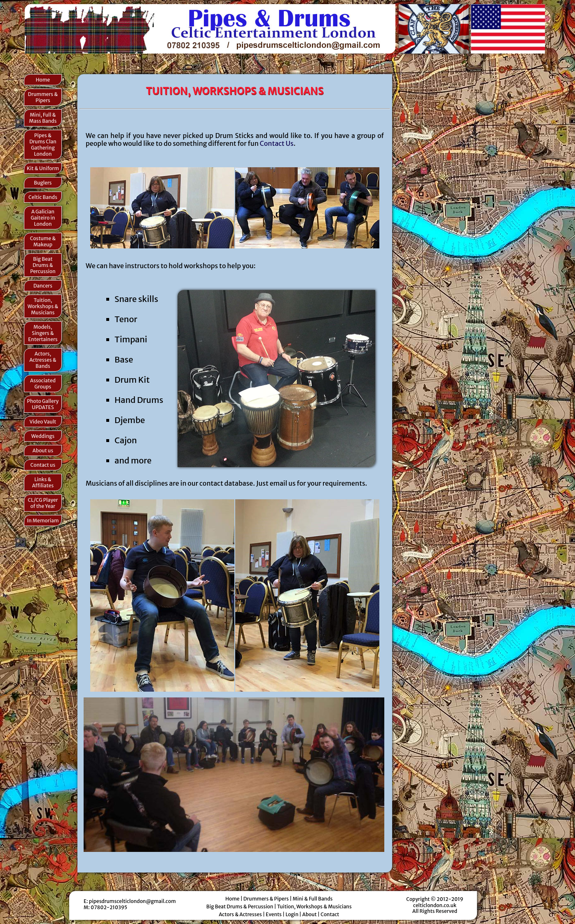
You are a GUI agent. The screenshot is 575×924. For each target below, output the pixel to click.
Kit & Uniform (43, 168)
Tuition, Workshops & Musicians (43, 306)
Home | (234, 899)
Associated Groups (43, 384)
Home (43, 80)
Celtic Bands (43, 197)
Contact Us (276, 143)
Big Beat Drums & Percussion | (242, 906)
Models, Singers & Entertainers (43, 333)
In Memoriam (43, 520)
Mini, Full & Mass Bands (43, 118)
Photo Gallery (43, 404)
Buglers (43, 183)
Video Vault (43, 422)
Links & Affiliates (43, 482)
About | (311, 914)
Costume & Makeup (43, 241)
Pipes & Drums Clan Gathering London (43, 145)
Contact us (43, 465)
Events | (276, 914)
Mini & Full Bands (312, 899)
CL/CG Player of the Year (43, 503)
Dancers (43, 286)
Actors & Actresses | (242, 914)
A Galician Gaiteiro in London (43, 218)
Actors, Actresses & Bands (43, 360)
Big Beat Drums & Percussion (43, 265)
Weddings (43, 436)
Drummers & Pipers (43, 97)
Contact (330, 914)
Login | (294, 914)
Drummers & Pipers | (268, 899)
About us (43, 450)
